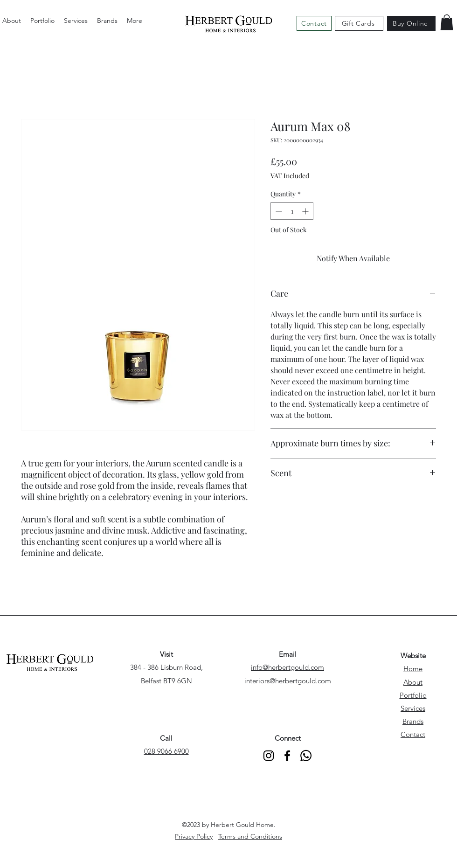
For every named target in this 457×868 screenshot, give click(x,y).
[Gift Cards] (359, 23)
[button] (447, 22)
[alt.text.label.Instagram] (269, 756)
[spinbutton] (292, 211)
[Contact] (314, 23)
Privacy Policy (194, 836)
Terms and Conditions (250, 836)
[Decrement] (278, 211)
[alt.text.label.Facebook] (287, 756)
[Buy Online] (411, 23)
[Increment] (306, 211)
